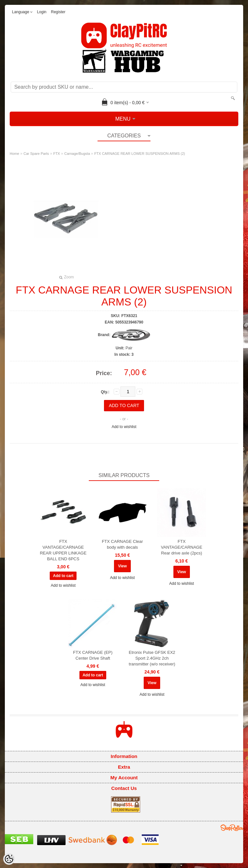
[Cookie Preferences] (9, 859)
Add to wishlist (124, 427)
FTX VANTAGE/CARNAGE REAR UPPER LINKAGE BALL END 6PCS (63, 550)
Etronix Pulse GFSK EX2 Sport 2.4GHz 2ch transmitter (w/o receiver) (152, 658)
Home (14, 154)
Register (58, 12)
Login (41, 12)
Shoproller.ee (232, 828)
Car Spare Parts (36, 154)
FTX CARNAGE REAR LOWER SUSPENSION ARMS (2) (140, 154)
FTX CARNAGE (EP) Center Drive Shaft (93, 655)
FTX (57, 154)
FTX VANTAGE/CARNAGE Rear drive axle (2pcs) (181, 547)
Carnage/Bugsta (77, 154)
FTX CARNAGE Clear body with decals (122, 544)
